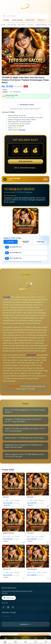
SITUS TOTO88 (17, 20)
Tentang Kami (6, 616)
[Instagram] (8, 607)
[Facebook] (3, 607)
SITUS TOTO (30, 20)
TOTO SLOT (42, 20)
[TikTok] (13, 607)
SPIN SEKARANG (25, 161)
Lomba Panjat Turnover (25, 242)
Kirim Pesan (9, 598)
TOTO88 (6, 20)
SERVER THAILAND (41, 25)
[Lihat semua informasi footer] (25, 624)
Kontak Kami (6, 619)
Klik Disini (22, 130)
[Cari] (4, 16)
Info (46, 179)
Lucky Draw (11, 242)
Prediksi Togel (40, 242)
